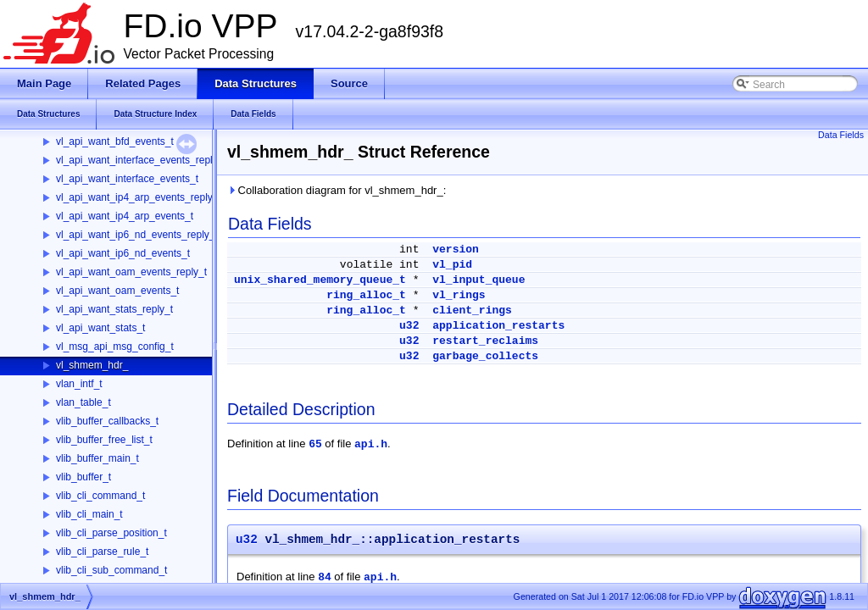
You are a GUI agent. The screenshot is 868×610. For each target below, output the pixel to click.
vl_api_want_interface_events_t (127, 179)
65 (315, 444)
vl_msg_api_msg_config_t (115, 347)
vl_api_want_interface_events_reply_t (141, 160)
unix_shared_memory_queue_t (320, 280)
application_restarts (498, 326)
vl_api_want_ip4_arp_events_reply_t (139, 197)
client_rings (472, 311)
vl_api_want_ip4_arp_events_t (125, 216)
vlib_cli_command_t (100, 496)
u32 (409, 326)
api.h (371, 444)
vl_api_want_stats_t (100, 328)
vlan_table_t (83, 402)
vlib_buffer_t (83, 477)
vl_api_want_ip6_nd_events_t (123, 253)
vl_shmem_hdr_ (92, 365)
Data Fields (841, 135)
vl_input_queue (479, 280)
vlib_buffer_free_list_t (104, 440)
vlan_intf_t (79, 384)
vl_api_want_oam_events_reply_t (131, 272)
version (456, 250)
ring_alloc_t (366, 295)
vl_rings (459, 295)
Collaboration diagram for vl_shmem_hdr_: (337, 190)
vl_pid (452, 265)
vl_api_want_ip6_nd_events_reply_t (137, 235)
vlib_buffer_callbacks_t (107, 421)
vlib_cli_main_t (89, 514)
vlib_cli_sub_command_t (111, 570)
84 (325, 577)
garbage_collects (485, 356)
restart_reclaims (485, 341)
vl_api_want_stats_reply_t (114, 309)
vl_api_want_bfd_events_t (115, 141)
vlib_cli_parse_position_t (111, 533)
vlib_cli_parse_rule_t (102, 552)
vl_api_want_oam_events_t (117, 291)
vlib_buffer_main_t (97, 458)
